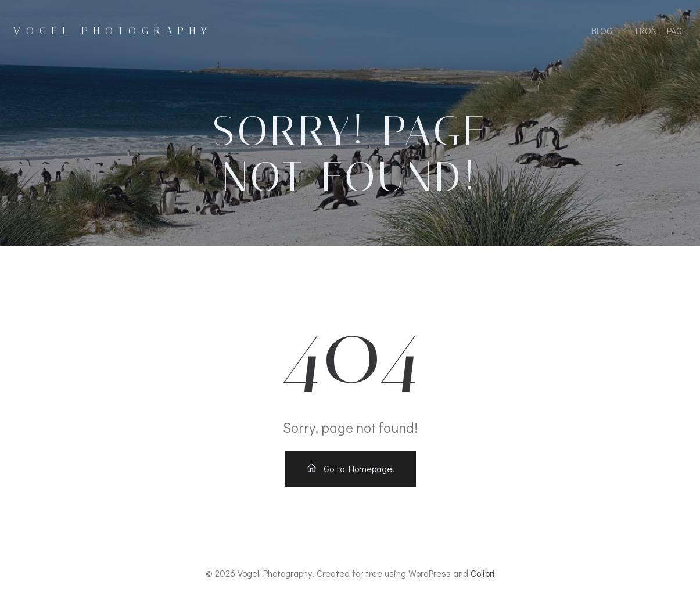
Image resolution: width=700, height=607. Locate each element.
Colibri (483, 573)
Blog (602, 30)
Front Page (661, 30)
